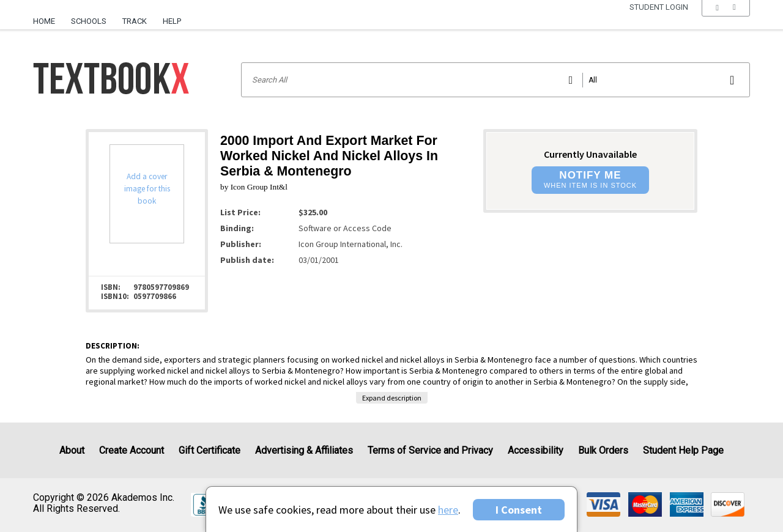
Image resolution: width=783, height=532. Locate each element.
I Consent (519, 510)
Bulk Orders (603, 450)
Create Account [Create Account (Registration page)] (132, 450)
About (72, 450)
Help (172, 21)
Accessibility (536, 450)
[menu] (726, 21)
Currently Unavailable (590, 154)
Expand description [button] (392, 398)
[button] (726, 21)
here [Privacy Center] (448, 510)
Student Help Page (683, 450)
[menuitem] (48, 17)
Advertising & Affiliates (304, 450)
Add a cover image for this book (147, 189)
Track (135, 21)
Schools (89, 21)
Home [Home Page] (44, 21)
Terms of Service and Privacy (430, 450)
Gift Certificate (210, 450)
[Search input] (495, 80)
